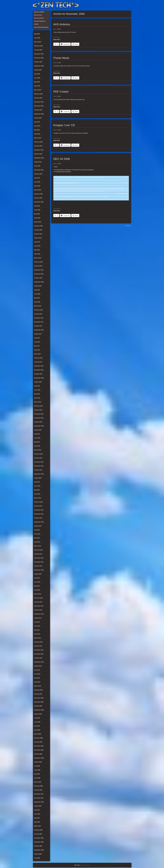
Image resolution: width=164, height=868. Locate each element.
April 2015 (37, 446)
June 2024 (37, 126)
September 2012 (39, 570)
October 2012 (38, 566)
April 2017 (37, 350)
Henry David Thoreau (123, 186)
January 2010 (38, 694)
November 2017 (39, 322)
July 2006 (37, 858)
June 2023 (37, 166)
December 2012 (39, 558)
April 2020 (37, 218)
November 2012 (39, 562)
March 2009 (38, 734)
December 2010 (39, 650)
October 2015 (38, 422)
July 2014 (37, 482)
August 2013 (38, 526)
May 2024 (37, 130)
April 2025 (37, 86)
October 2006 (38, 846)
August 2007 (38, 806)
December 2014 (39, 462)
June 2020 (37, 210)
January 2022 (38, 198)
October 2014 (38, 470)
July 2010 (37, 670)
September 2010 (39, 662)
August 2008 (38, 762)
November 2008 (39, 750)
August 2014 (38, 478)
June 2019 (37, 246)
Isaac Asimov (125, 180)
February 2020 (38, 226)
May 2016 (37, 394)
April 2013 (37, 542)
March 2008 (38, 782)
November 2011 (39, 606)
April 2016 (37, 398)
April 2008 (37, 778)
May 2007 (37, 818)
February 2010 (38, 690)
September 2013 (39, 522)
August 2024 (38, 118)
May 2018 (37, 298)
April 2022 (37, 186)
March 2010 (38, 686)
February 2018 (38, 310)
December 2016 (39, 366)
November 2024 (39, 106)
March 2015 (38, 450)
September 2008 (39, 758)
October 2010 (38, 658)
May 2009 (37, 726)
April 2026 (37, 38)
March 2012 (38, 594)
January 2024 (38, 146)
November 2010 (39, 654)
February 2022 (38, 194)
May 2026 (37, 34)
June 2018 (37, 294)
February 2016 (38, 406)
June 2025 (37, 78)
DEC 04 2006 (62, 159)
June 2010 (37, 674)
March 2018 (38, 306)
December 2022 (39, 170)
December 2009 (39, 698)
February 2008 (38, 786)
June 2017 (37, 342)
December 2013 (39, 510)
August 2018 (38, 286)
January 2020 (38, 230)
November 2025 (39, 58)
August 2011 (38, 618)
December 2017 (39, 318)
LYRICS (111, 5)
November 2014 (39, 466)
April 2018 (37, 302)
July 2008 (37, 766)
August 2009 (38, 714)
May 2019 (37, 250)
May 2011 (37, 630)
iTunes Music (61, 58)
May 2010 (37, 678)
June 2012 (37, 582)
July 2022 (37, 178)
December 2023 (39, 150)
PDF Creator (61, 92)
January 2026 (38, 50)
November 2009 (39, 702)
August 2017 (38, 334)
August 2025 (38, 70)
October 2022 (38, 174)
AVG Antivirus (62, 24)
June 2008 (37, 770)
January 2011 (38, 646)
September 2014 (39, 474)
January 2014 (38, 506)
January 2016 (38, 410)
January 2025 (38, 98)
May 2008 (37, 774)
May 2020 (37, 214)
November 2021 (39, 202)
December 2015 (39, 414)
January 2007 (38, 834)
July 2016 (37, 386)
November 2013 (39, 514)
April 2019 (37, 254)
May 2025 (37, 82)
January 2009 (38, 742)
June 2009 (37, 722)
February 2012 (38, 598)
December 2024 (39, 102)
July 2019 (37, 242)
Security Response (115, 5)
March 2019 (38, 258)
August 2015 (38, 430)
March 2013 (38, 546)
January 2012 (38, 602)
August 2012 (38, 574)
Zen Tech (77, 865)
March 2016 (38, 402)
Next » (129, 226)
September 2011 (39, 614)
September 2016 (39, 378)
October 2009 (38, 706)
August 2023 (38, 162)
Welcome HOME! (125, 5)
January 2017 (38, 362)
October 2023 (38, 154)
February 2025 (38, 94)
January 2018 (38, 314)
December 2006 (39, 838)
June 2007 (37, 814)
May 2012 (37, 586)
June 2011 (37, 626)
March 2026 (38, 42)
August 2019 (38, 238)
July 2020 (37, 206)
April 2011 (37, 634)
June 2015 (37, 438)
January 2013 (38, 554)
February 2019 (38, 262)
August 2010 (38, 666)
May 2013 (37, 538)
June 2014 (37, 486)
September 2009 (39, 710)
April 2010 (37, 682)
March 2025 (38, 90)
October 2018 (38, 278)
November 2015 (39, 418)
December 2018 (39, 270)
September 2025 (39, 66)
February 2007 (38, 830)
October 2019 (38, 234)
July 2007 (37, 810)
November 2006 (39, 842)
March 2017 (38, 354)
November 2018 (39, 274)
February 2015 (38, 454)
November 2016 (39, 370)
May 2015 (37, 442)
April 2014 (37, 494)
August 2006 (38, 854)
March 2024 (38, 138)
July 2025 (37, 74)
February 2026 (38, 46)
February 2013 (38, 550)
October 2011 (38, 610)
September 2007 (39, 802)
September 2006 (39, 850)
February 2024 (38, 142)
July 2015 (37, 434)
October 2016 (38, 374)
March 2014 (38, 498)
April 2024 (37, 134)
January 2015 (38, 458)
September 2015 (39, 426)
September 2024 (39, 114)
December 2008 (39, 746)
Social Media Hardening (118, 5)
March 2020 (38, 222)
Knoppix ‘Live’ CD (64, 125)
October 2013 (38, 518)
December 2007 (39, 794)
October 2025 (38, 62)
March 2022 (38, 190)
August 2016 (38, 382)
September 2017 (39, 330)
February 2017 (38, 358)
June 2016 (37, 390)
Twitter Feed (129, 5)
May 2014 (37, 490)
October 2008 (38, 754)
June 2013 (37, 534)
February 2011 (38, 642)
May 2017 (37, 346)
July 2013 (37, 530)
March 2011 (38, 638)
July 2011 (37, 622)
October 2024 (38, 110)
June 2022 (37, 182)
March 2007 (38, 826)
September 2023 (39, 158)
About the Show (108, 5)
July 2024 (37, 122)
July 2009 (37, 718)
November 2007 (39, 798)
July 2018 (37, 290)
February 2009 (38, 738)
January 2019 (38, 266)
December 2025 (39, 54)
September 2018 (39, 282)
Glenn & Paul (122, 5)
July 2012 (37, 578)
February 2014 (38, 502)
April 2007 (37, 822)
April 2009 (37, 730)
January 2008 (38, 790)
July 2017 (37, 338)
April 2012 (37, 590)
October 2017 (38, 326)
